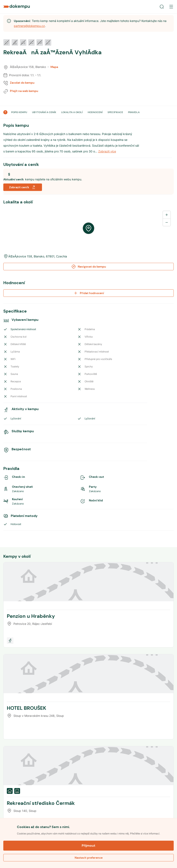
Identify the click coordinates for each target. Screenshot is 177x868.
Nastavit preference (89, 858)
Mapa (53, 67)
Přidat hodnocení (89, 293)
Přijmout (88, 846)
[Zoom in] (167, 215)
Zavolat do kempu (22, 83)
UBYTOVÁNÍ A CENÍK (44, 112)
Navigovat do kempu (89, 267)
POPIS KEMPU (19, 112)
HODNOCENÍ (95, 112)
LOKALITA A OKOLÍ (72, 112)
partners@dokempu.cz (29, 26)
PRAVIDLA (134, 112)
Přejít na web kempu (24, 91)
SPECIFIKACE (115, 112)
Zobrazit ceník (23, 187)
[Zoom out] (167, 222)
